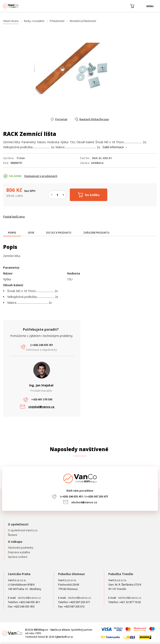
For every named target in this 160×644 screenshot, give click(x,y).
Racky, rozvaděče (34, 21)
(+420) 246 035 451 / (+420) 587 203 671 (84, 496)
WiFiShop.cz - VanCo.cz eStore (19, 6)
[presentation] (12, 233)
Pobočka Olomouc (72, 574)
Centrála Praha (19, 574)
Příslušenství (57, 21)
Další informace (113, 147)
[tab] (12, 233)
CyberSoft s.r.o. (64, 637)
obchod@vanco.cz (84, 502)
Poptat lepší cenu (14, 216)
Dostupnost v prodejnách (41, 176)
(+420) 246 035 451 (42, 345)
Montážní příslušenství (83, 21)
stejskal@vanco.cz (42, 407)
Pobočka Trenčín (121, 574)
